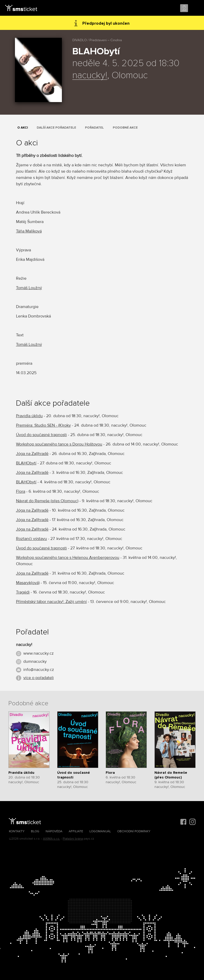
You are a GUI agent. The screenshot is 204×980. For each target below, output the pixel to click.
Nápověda (54, 831)
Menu (195, 8)
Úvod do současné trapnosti (41, 435)
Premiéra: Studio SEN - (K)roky (43, 425)
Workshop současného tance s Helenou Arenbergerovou (68, 558)
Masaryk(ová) (28, 583)
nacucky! (90, 76)
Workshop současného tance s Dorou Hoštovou (59, 444)
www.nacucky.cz (39, 653)
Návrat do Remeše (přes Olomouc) (47, 501)
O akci (23, 128)
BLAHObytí (26, 463)
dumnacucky (35, 661)
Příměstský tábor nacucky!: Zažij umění (51, 602)
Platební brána (73, 839)
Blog (35, 831)
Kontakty (17, 831)
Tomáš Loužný (29, 288)
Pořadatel (94, 128)
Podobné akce (125, 128)
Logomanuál (100, 831)
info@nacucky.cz (39, 670)
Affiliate (76, 831)
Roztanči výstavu (31, 539)
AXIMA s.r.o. (52, 839)
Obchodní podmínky (134, 831)
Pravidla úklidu (29, 416)
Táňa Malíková (29, 231)
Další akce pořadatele (56, 128)
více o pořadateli (39, 678)
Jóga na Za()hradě (32, 454)
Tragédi (23, 592)
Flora (21, 491)
